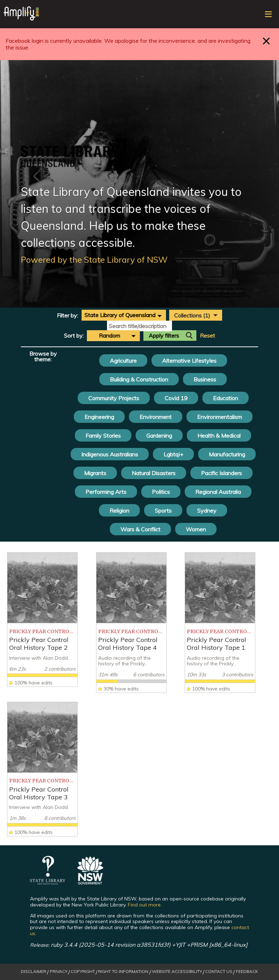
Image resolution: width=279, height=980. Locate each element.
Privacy (59, 972)
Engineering (99, 417)
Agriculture (123, 361)
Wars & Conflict (140, 529)
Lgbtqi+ (173, 454)
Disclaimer (34, 972)
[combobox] (124, 315)
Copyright (83, 972)
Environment (156, 417)
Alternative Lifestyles (189, 361)
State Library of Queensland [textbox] (120, 315)
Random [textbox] (109, 336)
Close (266, 41)
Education (225, 398)
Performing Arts (106, 492)
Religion (119, 511)
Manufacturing (227, 454)
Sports (163, 511)
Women (196, 529)
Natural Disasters (154, 473)
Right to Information (123, 972)
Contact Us (219, 972)
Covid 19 (176, 398)
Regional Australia (218, 492)
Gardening (159, 436)
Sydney (207, 511)
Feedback (247, 972)
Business (205, 379)
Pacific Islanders (221, 473)
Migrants (95, 473)
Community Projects (114, 398)
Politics (161, 492)
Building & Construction (139, 379)
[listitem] (42, 620)
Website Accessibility (177, 972)
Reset (207, 336)
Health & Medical (219, 436)
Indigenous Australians (110, 454)
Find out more (144, 905)
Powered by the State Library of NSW (94, 259)
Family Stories (103, 436)
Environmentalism (219, 417)
